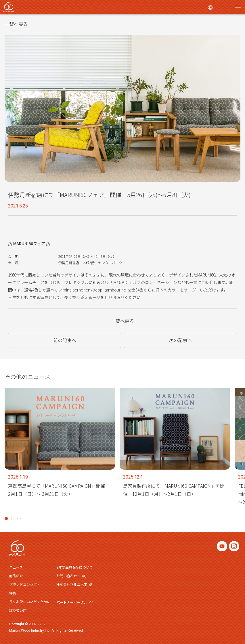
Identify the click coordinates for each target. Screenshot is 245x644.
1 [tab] (6, 519)
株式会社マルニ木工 (74, 584)
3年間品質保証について (75, 567)
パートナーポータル (74, 602)
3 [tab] (19, 519)
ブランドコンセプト (25, 584)
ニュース (16, 567)
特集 (13, 593)
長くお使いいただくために (30, 602)
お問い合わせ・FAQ (71, 576)
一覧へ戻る (16, 24)
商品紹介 (16, 576)
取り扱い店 (18, 610)
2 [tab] (13, 519)
